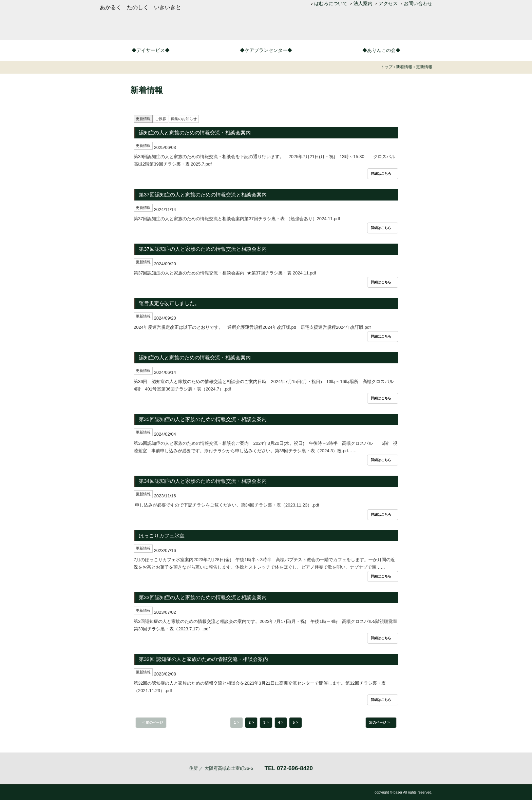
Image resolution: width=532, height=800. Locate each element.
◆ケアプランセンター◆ (266, 50)
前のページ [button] (154, 722)
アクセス (388, 3)
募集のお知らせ (184, 119)
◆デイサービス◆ (151, 50)
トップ (386, 67)
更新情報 (143, 119)
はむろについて (331, 3)
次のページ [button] (378, 722)
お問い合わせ (418, 3)
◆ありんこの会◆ (381, 50)
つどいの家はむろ (202, 26)
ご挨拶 (161, 119)
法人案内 (363, 3)
